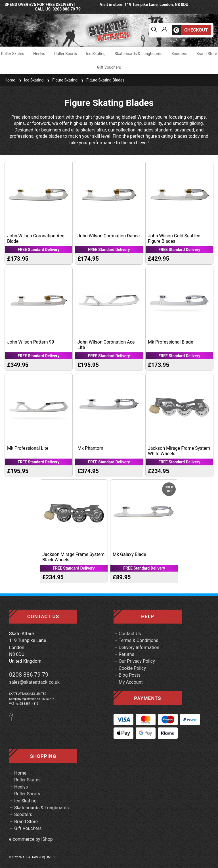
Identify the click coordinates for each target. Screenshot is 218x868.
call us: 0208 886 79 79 (58, 9)
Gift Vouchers (109, 67)
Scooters (179, 54)
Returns (126, 654)
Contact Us (130, 634)
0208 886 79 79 (29, 675)
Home (10, 80)
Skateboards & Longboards (139, 54)
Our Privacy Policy (137, 661)
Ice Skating (96, 54)
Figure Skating (62, 80)
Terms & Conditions (139, 640)
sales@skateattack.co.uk (34, 682)
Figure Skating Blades (102, 80)
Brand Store (207, 54)
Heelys (39, 54)
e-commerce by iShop (31, 839)
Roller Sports (66, 54)
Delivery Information (139, 648)
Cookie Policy (132, 668)
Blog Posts (130, 675)
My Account (131, 682)
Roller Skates (13, 54)
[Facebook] (13, 719)
